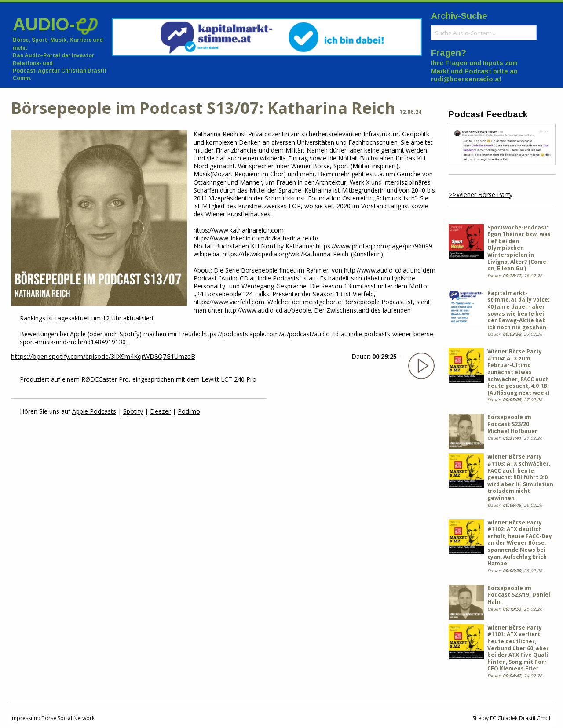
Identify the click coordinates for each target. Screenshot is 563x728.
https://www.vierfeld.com (229, 302)
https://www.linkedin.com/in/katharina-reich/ (256, 238)
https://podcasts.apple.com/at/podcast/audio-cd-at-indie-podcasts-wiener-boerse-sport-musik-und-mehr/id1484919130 (228, 338)
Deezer (160, 411)
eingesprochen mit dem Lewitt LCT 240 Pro (194, 379)
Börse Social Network (68, 718)
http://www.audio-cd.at (376, 270)
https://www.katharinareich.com (239, 230)
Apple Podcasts (94, 411)
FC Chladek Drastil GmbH (521, 718)
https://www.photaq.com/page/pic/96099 (374, 246)
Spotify (133, 411)
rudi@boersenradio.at (466, 79)
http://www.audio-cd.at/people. (269, 310)
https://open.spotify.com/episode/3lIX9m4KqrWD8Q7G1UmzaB (103, 356)
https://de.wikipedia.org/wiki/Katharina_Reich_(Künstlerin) (303, 254)
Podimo (189, 411)
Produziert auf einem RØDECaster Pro (74, 379)
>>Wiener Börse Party (481, 195)
